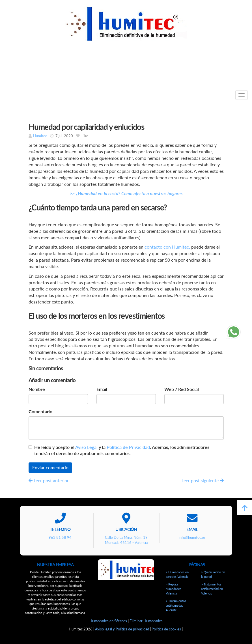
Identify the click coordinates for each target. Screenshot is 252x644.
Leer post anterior (49, 480)
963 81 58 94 (117, 70)
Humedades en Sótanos (108, 621)
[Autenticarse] (6, 634)
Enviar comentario (50, 467)
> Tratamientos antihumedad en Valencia (212, 589)
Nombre (37, 389)
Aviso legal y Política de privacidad (122, 629)
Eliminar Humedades (146, 621)
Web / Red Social (182, 389)
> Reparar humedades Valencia (174, 589)
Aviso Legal (86, 447)
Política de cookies (166, 629)
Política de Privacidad (128, 447)
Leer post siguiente (203, 480)
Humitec (40, 136)
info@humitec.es (201, 70)
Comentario (40, 411)
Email (102, 389)
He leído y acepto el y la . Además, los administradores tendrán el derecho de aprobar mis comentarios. (122, 450)
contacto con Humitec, (167, 247)
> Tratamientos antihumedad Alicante (176, 605)
